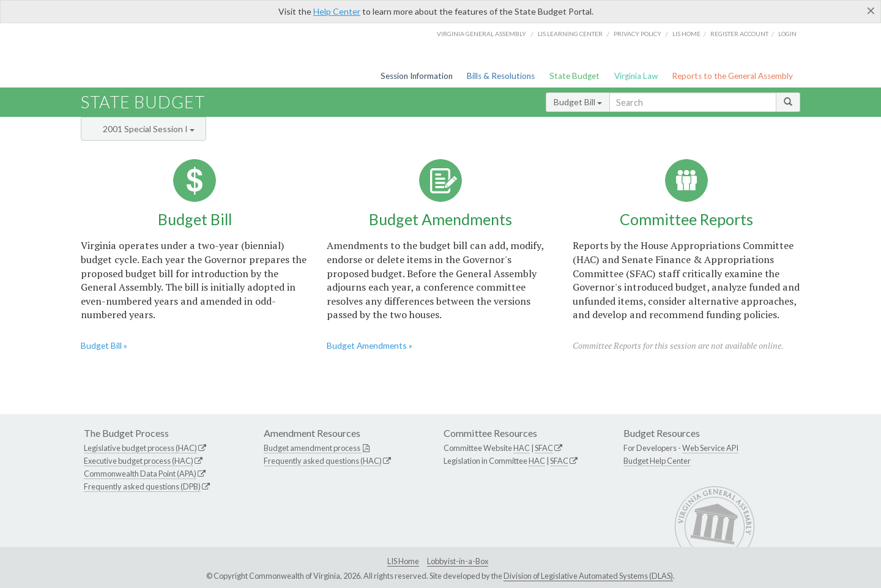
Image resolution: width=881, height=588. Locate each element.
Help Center (337, 11)
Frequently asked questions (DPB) (142, 486)
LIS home (686, 34)
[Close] (871, 10)
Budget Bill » (104, 345)
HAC (522, 448)
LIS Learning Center (570, 34)
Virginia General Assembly (481, 34)
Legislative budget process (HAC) (140, 448)
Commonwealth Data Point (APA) (140, 474)
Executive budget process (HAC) (139, 461)
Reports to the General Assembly (732, 76)
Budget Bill (578, 102)
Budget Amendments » (370, 345)
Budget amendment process (313, 448)
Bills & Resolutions (501, 76)
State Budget (574, 76)
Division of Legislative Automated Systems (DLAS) (588, 576)
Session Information (417, 76)
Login (787, 34)
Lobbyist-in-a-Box (458, 561)
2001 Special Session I (149, 129)
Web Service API (710, 448)
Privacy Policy (638, 34)
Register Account (739, 34)
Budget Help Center (657, 461)
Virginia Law (636, 76)
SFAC (544, 448)
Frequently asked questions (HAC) (323, 461)
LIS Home (403, 561)
